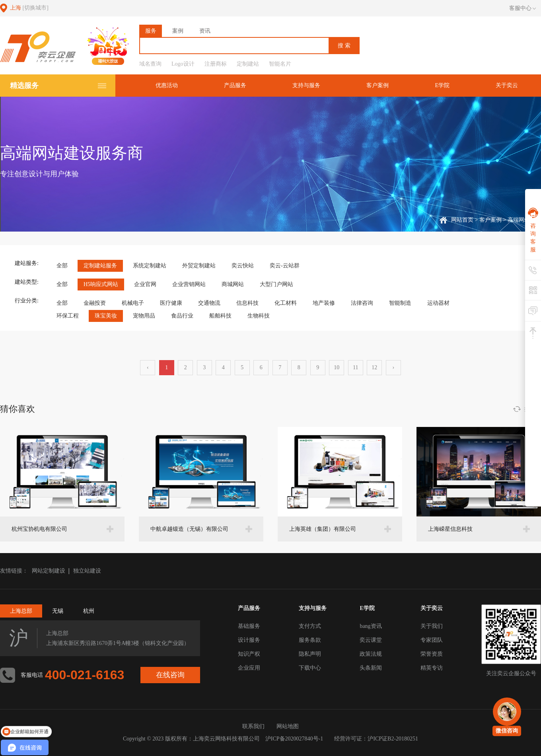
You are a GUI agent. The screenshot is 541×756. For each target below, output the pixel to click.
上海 (29, 8)
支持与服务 (306, 85)
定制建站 (248, 64)
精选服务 (24, 86)
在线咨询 (170, 675)
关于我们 (432, 626)
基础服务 (249, 626)
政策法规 (371, 654)
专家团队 (432, 640)
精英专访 (432, 668)
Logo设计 (183, 64)
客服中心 (523, 8)
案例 (178, 31)
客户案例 (378, 85)
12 (374, 367)
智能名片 (280, 64)
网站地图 (288, 726)
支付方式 (310, 626)
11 (355, 367)
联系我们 (253, 726)
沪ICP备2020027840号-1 (294, 739)
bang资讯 (371, 626)
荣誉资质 (432, 654)
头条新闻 (371, 668)
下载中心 (310, 668)
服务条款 (310, 640)
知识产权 (249, 654)
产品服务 (235, 85)
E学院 (442, 85)
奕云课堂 (371, 640)
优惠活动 (167, 85)
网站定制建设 (49, 571)
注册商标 (216, 64)
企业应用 (249, 668)
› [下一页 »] (393, 367)
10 (337, 367)
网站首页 (462, 220)
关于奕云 (507, 85)
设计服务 (249, 640)
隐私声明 (310, 654)
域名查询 (150, 64)
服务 (151, 31)
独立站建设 (87, 571)
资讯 (205, 31)
